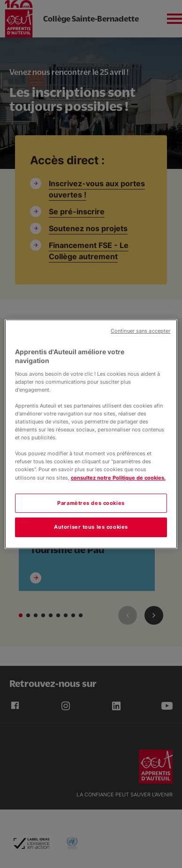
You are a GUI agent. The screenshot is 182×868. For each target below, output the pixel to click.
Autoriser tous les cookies (91, 527)
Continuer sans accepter (140, 331)
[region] (91, 434)
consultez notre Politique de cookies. (118, 478)
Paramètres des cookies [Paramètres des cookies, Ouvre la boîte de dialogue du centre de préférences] (91, 503)
